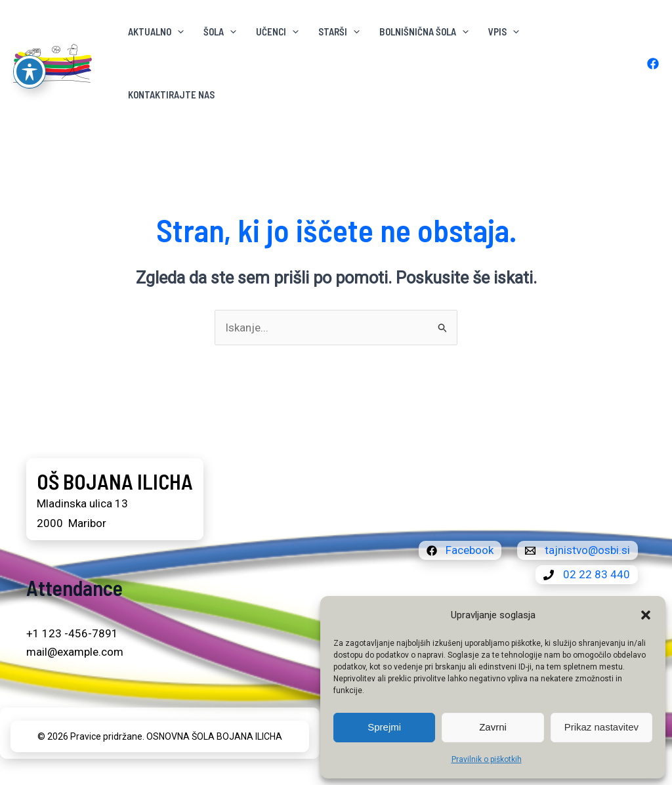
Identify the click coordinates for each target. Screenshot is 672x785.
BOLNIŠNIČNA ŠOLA (424, 32)
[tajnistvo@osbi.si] (577, 550)
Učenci (277, 32)
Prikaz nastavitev (601, 727)
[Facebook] (653, 64)
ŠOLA (220, 32)
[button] (646, 615)
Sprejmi (384, 727)
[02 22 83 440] (587, 575)
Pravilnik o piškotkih (487, 759)
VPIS (504, 32)
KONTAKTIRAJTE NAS (171, 95)
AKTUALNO (156, 32)
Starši (339, 32)
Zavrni (493, 727)
